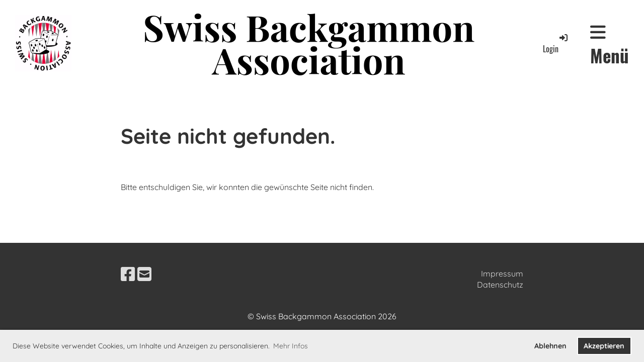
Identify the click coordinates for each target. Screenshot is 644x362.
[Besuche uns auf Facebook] (128, 274)
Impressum (502, 274)
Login (556, 43)
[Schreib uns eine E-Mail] (144, 274)
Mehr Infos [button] (291, 346)
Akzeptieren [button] (604, 346)
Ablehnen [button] (550, 346)
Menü (610, 46)
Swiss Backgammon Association (309, 43)
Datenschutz (500, 285)
